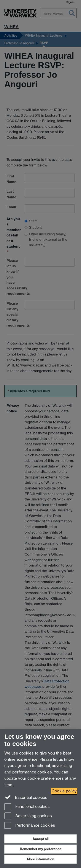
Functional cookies (27, 807)
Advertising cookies (28, 816)
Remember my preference (41, 849)
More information (41, 859)
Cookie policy (64, 791)
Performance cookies (30, 826)
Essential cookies (26, 797)
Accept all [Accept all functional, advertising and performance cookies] (41, 839)
